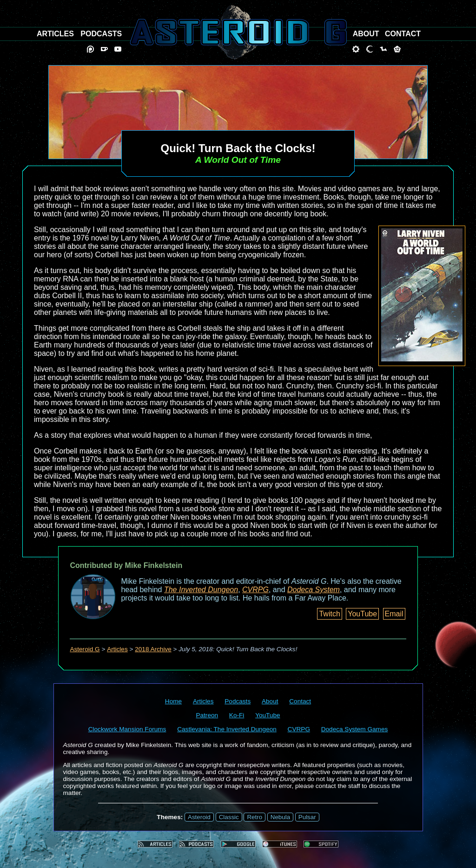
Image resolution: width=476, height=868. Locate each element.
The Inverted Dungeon (201, 590)
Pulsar (307, 817)
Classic (229, 817)
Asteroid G (85, 649)
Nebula (280, 817)
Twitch (329, 614)
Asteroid (199, 817)
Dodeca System (314, 590)
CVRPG (255, 590)
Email (394, 614)
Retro (255, 817)
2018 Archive (153, 649)
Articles (117, 649)
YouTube (362, 614)
